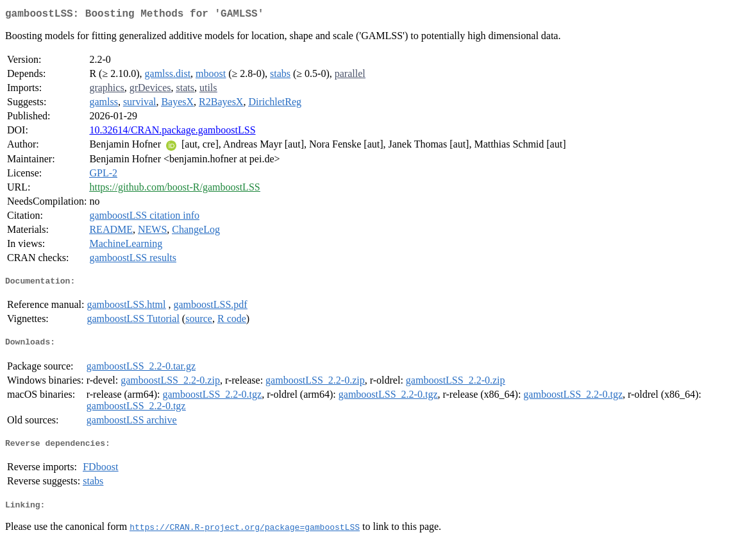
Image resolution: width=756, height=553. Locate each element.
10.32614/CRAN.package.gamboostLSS (172, 132)
